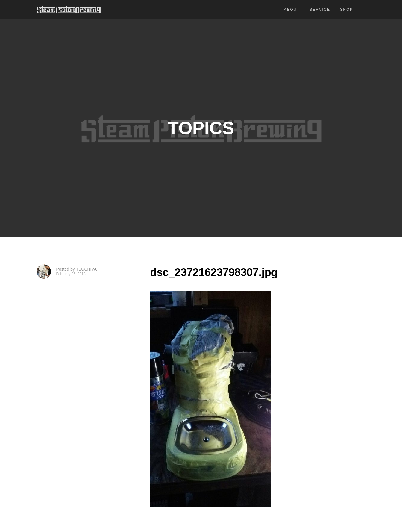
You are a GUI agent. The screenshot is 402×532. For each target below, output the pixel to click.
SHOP (347, 10)
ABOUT (292, 10)
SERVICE (320, 10)
